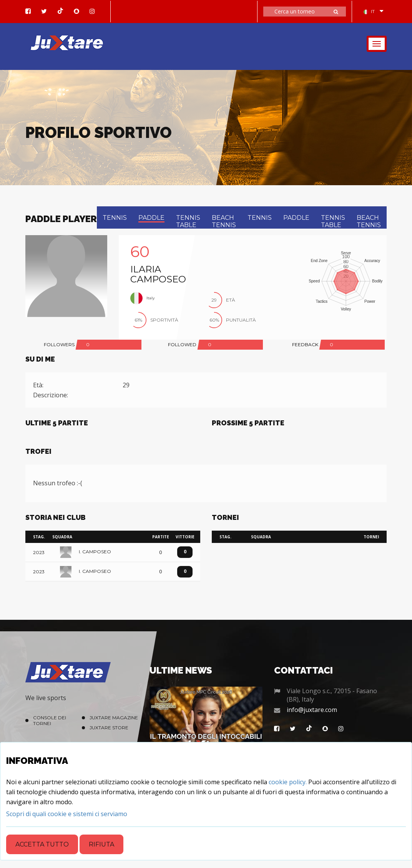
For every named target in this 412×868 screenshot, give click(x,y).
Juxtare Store (109, 728)
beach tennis (224, 221)
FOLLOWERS (59, 344)
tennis (115, 218)
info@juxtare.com (312, 710)
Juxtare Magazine (114, 718)
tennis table (188, 221)
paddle (151, 218)
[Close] (67, 814)
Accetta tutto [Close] (42, 844)
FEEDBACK (305, 344)
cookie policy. (288, 782)
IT (369, 11)
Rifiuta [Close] (101, 844)
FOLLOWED (182, 344)
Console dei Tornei (50, 720)
